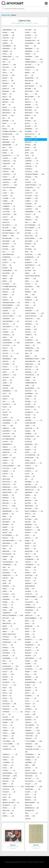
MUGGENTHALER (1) (12, 541)
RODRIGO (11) (12, 639)
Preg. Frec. (41, 862)
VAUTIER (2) (32, 778)
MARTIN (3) (9, 500)
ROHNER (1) (31, 642)
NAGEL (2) (30, 549)
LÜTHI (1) (29, 474)
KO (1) (6, 409)
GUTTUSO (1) (9, 345)
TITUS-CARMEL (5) (11, 744)
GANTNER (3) (32, 311)
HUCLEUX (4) (10, 369)
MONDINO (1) (31, 524)
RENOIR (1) (10, 629)
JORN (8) (30, 385)
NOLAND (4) (31, 557)
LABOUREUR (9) (11, 420)
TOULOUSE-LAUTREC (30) (35, 750)
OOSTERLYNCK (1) (10, 562)
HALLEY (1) (8, 348)
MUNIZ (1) (29, 541)
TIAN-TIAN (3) (31, 736)
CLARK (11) (30, 190)
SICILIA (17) (9, 685)
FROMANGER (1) (10, 308)
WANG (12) (9, 800)
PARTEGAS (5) (31, 575)
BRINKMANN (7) (10, 145)
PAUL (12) (7, 581)
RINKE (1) (30, 634)
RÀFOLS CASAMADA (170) (13, 615)
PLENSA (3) (8, 602)
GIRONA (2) (8, 332)
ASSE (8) (8, 70)
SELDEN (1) (8, 677)
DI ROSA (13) (8, 249)
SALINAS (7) (30, 656)
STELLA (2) (30, 712)
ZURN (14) (30, 816)
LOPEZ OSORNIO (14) (11, 466)
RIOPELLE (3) (9, 637)
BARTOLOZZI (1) (33, 86)
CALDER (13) (9, 158)
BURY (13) (29, 153)
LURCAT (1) (8, 474)
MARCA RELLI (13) (10, 490)
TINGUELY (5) (31, 738)
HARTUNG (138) (32, 351)
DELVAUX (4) (30, 244)
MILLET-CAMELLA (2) (34, 511)
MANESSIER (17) (10, 487)
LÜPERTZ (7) (31, 471)
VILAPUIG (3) (8, 789)
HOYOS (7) (10, 367)
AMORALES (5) (9, 48)
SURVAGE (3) (31, 717)
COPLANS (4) (31, 204)
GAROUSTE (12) (32, 319)
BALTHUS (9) (29, 81)
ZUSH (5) (28, 819)
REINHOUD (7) (32, 626)
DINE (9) (29, 252)
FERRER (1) (8, 294)
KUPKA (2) (8, 418)
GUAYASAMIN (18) (11, 343)
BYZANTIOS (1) (11, 155)
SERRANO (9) (31, 680)
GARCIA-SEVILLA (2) (34, 316)
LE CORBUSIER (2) (8, 439)
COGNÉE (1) (9, 198)
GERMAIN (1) (31, 324)
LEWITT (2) (7, 455)
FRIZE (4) (30, 305)
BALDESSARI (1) (32, 78)
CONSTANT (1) (7, 204)
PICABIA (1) (31, 591)
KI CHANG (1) (31, 396)
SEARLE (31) (31, 672)
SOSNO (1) (8, 701)
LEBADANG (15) (31, 444)
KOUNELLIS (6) (32, 412)
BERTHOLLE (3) (9, 113)
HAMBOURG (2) (32, 348)
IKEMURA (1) (31, 372)
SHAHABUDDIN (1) (33, 682)
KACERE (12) (8, 388)
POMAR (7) (30, 605)
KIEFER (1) (8, 399)
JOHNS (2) (30, 380)
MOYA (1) (30, 535)
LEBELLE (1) (9, 447)
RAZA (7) (30, 621)
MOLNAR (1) (8, 524)
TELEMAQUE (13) (32, 733)
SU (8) (6, 714)
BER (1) (6, 105)
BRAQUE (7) (9, 139)
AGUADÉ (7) (31, 35)
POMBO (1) (8, 607)
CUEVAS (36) (32, 217)
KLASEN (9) (30, 404)
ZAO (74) (8, 813)
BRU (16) (7, 147)
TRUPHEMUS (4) (33, 754)
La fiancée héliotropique (13, 847)
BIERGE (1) (30, 115)
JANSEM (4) (30, 377)
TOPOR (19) (8, 746)
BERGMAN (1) (32, 107)
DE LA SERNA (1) (10, 230)
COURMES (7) (9, 209)
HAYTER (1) (10, 353)
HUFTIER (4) (31, 369)
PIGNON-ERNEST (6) (34, 597)
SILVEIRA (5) (31, 688)
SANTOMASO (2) (33, 658)
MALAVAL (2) (31, 484)
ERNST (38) (7, 278)
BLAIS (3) (9, 123)
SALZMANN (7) (10, 658)
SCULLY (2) (7, 672)
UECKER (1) (31, 768)
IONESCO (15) (9, 375)
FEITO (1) (29, 289)
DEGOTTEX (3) (31, 236)
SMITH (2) (7, 696)
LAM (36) (8, 426)
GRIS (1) (29, 337)
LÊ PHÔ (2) (28, 442)
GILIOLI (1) (30, 327)
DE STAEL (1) (31, 233)
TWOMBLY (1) (30, 762)
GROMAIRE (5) (9, 340)
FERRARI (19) (31, 292)
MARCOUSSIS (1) (10, 492)
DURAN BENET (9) (10, 270)
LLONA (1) (30, 460)
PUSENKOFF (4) (10, 613)
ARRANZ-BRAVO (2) (34, 62)
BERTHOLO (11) (32, 113)
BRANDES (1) (31, 137)
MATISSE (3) (31, 503)
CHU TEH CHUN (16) (9, 188)
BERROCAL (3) (9, 110)
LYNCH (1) (30, 476)
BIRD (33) (29, 118)
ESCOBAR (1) (9, 284)
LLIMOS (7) (8, 460)
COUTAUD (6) (9, 212)
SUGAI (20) (30, 714)
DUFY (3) (7, 265)
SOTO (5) (32, 701)
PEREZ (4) (30, 589)
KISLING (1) (31, 401)
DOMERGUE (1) (11, 257)
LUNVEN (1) (9, 471)
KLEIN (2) (7, 407)
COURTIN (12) (31, 209)
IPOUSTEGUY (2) (32, 375)
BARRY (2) (8, 86)
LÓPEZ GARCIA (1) (33, 463)
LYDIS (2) (8, 476)
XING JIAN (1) (8, 811)
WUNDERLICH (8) (32, 808)
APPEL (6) (7, 54)
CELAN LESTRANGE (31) (35, 174)
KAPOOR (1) (31, 391)
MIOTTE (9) (30, 514)
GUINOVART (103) (33, 343)
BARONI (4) (31, 83)
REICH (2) (30, 623)
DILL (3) (8, 252)
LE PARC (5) (8, 442)
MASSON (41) (31, 500)
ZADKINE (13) (29, 811)
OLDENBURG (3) (32, 559)
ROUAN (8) (8, 650)
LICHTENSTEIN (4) (32, 455)
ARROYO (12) (9, 65)
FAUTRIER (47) (9, 289)
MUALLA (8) (8, 538)
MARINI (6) (31, 495)
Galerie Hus (6, 15)
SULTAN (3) (8, 717)
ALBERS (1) (8, 43)
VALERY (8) (30, 770)
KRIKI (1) (5, 415)
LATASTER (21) (8, 434)
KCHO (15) (6, 396)
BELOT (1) (30, 99)
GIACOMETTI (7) (10, 327)
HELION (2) (7, 356)
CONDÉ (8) (8, 201)
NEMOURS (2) (9, 551)
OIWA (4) (7, 559)
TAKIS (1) (8, 728)
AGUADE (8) (8, 35)
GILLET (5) (9, 329)
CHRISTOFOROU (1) (33, 185)
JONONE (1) (6, 385)
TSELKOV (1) (8, 757)
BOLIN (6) (8, 129)
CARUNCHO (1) (9, 169)
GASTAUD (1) (31, 321)
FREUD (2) (30, 303)
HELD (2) (28, 353)
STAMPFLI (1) (31, 709)
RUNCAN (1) (31, 653)
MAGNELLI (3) (32, 482)
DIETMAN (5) (30, 249)
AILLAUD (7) (31, 38)
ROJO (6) (8, 645)
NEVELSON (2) (31, 551)
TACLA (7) (7, 725)
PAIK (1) (30, 570)
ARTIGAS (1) (32, 65)
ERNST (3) (7, 281)
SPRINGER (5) (10, 709)
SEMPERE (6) (31, 677)
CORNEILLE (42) (33, 206)
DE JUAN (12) (9, 228)
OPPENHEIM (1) (32, 565)
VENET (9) (8, 784)
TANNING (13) (32, 730)
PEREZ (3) (7, 591)
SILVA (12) (7, 688)
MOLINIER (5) (9, 522)
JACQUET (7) (8, 377)
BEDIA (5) (7, 94)
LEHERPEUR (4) (9, 450)
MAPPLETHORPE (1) (33, 487)
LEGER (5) (31, 447)
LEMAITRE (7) (9, 452)
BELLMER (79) (8, 99)
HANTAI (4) (8, 351)
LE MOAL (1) (30, 439)
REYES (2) (30, 629)
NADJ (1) (7, 549)
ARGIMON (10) (32, 57)
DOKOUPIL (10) (33, 254)
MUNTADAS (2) (10, 543)
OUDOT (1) (8, 570)
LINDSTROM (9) (32, 458)
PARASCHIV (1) (10, 575)
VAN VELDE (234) (10, 776)
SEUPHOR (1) (9, 682)
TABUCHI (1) (31, 722)
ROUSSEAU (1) (9, 653)
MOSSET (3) (31, 532)
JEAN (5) (7, 380)
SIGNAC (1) (30, 685)
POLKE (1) (8, 605)
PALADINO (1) (9, 573)
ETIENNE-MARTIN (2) (9, 286)
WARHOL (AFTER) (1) (11, 802)
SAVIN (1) (8, 664)
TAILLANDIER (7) (32, 725)
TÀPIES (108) (9, 733)
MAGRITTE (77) (9, 484)
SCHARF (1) (31, 664)
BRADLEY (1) (8, 137)
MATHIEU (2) (9, 503)
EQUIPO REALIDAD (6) (32, 276)
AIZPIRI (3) (7, 40)
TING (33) (8, 738)
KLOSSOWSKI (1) (32, 407)
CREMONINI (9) (33, 212)
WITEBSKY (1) (9, 805)
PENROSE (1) (9, 586)
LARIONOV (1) (9, 431)
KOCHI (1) (31, 409)
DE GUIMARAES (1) (32, 225)
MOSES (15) (7, 532)
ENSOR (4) (8, 276)
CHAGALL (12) (31, 177)
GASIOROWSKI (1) (11, 321)
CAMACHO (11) (9, 161)
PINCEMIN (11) (11, 599)
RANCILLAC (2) (32, 615)
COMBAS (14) (31, 198)
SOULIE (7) (30, 704)
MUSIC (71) (30, 546)
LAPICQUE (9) (32, 428)
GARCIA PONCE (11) (34, 313)
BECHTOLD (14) (32, 91)
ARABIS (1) (30, 54)
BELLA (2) (7, 97)
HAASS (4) (30, 345)
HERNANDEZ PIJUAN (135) (35, 359)
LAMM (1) (30, 426)
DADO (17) (6, 222)
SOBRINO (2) (32, 696)
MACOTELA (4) (9, 482)
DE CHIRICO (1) (10, 225)
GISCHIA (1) (30, 332)
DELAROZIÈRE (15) (34, 238)
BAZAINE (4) (30, 89)
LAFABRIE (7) (34, 420)
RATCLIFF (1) (8, 618)
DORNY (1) (31, 260)
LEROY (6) (30, 452)
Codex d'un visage (36, 847)
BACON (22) (8, 75)
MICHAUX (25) (31, 508)
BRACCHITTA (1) (33, 134)
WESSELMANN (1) (32, 802)
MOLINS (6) (30, 522)
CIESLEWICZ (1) (32, 188)
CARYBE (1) (29, 169)
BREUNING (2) (8, 142)
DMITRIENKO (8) (8, 254)
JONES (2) (7, 383)
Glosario (36, 862)
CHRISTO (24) (10, 185)
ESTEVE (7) (31, 284)
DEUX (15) (30, 246)
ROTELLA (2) (31, 647)
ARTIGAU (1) (9, 67)
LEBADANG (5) (7, 444)
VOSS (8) (6, 797)
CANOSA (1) (32, 163)
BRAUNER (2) (31, 139)
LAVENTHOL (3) (9, 436)
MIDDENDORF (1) (10, 511)
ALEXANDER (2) (9, 46)
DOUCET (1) (9, 262)
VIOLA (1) (7, 794)
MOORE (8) (8, 530)
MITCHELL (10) (31, 519)
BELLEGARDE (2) (32, 97)
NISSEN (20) (8, 557)
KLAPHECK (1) (9, 404)
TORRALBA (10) (33, 746)
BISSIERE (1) (8, 121)
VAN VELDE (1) (31, 776)
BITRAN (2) (30, 121)
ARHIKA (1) (8, 59)
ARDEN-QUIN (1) (10, 57)
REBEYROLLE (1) (9, 623)
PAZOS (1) (30, 581)
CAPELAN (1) (31, 166)
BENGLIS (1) (8, 102)
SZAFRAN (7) (30, 720)
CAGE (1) (29, 155)
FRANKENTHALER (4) (11, 303)
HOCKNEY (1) (8, 364)
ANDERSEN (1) (32, 48)
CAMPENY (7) (31, 161)
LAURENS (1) (31, 434)
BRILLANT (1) (31, 142)
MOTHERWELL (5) (10, 535)
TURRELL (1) (31, 760)
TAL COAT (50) (32, 728)
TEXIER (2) (8, 736)
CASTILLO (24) (31, 171)
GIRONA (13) (31, 329)
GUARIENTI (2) (31, 340)
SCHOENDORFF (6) (10, 669)
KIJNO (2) (30, 399)
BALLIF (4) (8, 81)
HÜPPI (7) (8, 372)
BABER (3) (30, 73)
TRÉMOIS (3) (10, 754)
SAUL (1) (7, 661)
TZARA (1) (8, 765)
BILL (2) (6, 118)
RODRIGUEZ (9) (9, 642)
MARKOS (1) (9, 498)
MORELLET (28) (32, 530)
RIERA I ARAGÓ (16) (9, 634)
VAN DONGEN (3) (10, 773)
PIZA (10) (31, 599)
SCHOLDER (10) (34, 669)
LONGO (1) (8, 463)
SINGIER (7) (31, 690)
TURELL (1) (8, 760)
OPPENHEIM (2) (9, 565)
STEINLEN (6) (12, 712)
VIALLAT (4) (31, 784)
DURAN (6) (7, 268)
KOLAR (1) (7, 412)
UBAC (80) (30, 765)
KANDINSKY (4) (10, 391)
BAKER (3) (7, 78)
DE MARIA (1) (31, 230)
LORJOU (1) (31, 466)
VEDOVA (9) (8, 781)
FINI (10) (30, 294)
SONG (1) (31, 698)
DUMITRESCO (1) (33, 265)
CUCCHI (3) (30, 214)
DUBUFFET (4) (31, 262)
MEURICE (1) (10, 508)
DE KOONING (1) (33, 228)
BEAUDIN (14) (9, 91)
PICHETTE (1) (31, 594)
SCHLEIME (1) (32, 666)
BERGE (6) (9, 107)
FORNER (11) (31, 297)
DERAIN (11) (8, 246)
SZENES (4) (8, 722)
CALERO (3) (31, 158)
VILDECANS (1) (33, 789)
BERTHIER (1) (31, 110)
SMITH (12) (7, 693)
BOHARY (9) (31, 126)
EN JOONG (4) (8, 273)
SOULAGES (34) (9, 704)
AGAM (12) (30, 32)
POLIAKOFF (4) (32, 602)
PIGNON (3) (9, 597)
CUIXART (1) (9, 220)
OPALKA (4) (31, 562)
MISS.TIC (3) (6, 519)
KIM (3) (8, 401)
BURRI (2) (8, 153)
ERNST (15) (31, 278)
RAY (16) (6, 621)
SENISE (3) (8, 680)
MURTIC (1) (7, 546)
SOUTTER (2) (8, 706)
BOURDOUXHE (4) (10, 134)
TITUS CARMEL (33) (33, 741)
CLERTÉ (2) (7, 196)
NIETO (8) (30, 554)
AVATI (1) (7, 73)
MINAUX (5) (8, 514)
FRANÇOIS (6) (31, 300)
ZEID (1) (31, 813)
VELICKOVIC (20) (33, 781)
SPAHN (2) (30, 706)
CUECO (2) (8, 217)
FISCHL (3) (7, 297)
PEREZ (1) (8, 589)
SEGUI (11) (31, 674)
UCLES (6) (7, 768)
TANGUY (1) (8, 730)
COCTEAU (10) (31, 196)
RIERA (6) (30, 631)
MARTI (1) (30, 498)
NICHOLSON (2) (9, 554)
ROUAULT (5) (32, 650)
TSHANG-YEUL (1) (32, 757)
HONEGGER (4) (32, 364)
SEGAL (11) (8, 674)
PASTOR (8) (31, 578)
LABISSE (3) (30, 418)
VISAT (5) (31, 794)
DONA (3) (7, 260)
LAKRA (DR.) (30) (30, 423)
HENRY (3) (31, 356)
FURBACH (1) (29, 308)
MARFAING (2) (31, 492)
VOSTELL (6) (30, 797)
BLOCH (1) (31, 123)
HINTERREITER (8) (32, 361)
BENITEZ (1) (31, 102)
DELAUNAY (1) (31, 241)
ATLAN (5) (32, 70)
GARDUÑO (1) (8, 319)
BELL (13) (31, 94)
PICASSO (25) (8, 594)
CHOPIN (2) (30, 182)
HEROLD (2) (9, 361)
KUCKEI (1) (30, 415)
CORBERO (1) (9, 206)
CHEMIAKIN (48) (10, 180)
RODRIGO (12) (34, 639)
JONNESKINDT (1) (31, 383)
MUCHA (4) (31, 538)
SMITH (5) (30, 693)
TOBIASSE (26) (31, 744)
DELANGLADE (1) (10, 238)
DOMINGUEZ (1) (32, 257)
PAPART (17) (30, 573)
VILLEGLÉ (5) (9, 792)
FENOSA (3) (8, 292)
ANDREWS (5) (32, 51)
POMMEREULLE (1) (33, 607)
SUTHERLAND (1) (10, 720)
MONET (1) (8, 527)
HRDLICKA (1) (31, 367)
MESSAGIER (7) (31, 506)
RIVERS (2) (30, 637)
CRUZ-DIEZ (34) (9, 214)
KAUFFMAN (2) (31, 393)
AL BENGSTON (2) (32, 40)
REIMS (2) (7, 626)
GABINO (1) (9, 311)
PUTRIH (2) (30, 613)
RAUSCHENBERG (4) (33, 618)
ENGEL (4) (30, 273)
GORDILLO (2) (8, 335)
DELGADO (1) (9, 244)
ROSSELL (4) (8, 647)
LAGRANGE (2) (10, 423)
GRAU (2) (7, 337)
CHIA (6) (30, 180)
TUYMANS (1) (8, 762)
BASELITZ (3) (9, 89)
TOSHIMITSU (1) (9, 749)
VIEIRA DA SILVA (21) (13, 786)
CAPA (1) (8, 166)
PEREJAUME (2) (30, 586)
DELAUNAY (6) (9, 241)
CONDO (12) (31, 201)
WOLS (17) (28, 805)
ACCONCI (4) (31, 30)
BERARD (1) (31, 105)
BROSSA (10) (31, 145)
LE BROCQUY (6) (32, 436)
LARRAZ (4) (30, 431)
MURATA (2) (30, 543)
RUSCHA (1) (8, 656)
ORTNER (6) (30, 567)
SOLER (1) (7, 698)
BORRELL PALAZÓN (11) (12, 131)
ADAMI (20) (8, 32)
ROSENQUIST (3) (32, 645)
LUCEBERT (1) (29, 468)
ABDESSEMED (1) (9, 30)
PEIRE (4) (6, 583)
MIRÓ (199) (30, 516)
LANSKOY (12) (9, 428)
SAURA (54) (31, 661)
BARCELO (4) (9, 83)
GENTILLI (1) (9, 324)
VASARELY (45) (9, 778)
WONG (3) (9, 808)
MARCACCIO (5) (32, 490)
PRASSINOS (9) (32, 610)
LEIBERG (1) (31, 450)
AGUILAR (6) (8, 38)
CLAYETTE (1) (31, 193)
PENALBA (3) (31, 583)
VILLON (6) (31, 792)
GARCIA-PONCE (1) (12, 316)
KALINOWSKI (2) (32, 388)
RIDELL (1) (8, 631)
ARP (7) (6, 62)
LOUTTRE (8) (9, 468)
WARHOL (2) (31, 800)
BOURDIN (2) (31, 131)
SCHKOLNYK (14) (10, 666)
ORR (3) (6, 567)
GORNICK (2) (31, 335)
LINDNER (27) (9, 458)
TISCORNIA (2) (9, 741)
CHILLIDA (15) (9, 182)
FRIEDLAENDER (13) (11, 305)
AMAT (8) (30, 46)
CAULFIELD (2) (9, 174)
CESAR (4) (9, 177)
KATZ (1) (7, 393)
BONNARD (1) (31, 129)
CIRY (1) (7, 190)
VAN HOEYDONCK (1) (33, 773)
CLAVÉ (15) (8, 193)
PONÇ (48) (7, 610)
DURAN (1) (30, 268)
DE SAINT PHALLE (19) (11, 233)
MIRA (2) (7, 516)
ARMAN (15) (34, 59)
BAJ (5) (29, 75)
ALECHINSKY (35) (32, 43)
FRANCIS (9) (8, 300)
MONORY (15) (32, 527)
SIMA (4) (7, 690)
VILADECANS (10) (33, 786)
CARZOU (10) (8, 171)
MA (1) (29, 479)
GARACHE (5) (9, 313)
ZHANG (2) (8, 816)
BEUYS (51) (8, 115)
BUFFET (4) (31, 150)
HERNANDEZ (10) (9, 359)
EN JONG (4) (30, 270)
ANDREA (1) (7, 51)
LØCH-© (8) (6, 479)
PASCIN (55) (8, 578)
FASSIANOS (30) (32, 286)
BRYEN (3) (30, 147)
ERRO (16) (32, 281)
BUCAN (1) (7, 150)
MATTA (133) (9, 506)
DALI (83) (30, 222)
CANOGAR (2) (9, 163)
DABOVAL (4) (31, 220)
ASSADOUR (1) (30, 67)
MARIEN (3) (8, 495)
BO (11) (6, 126)
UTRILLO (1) (9, 770)
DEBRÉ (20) (8, 236)
